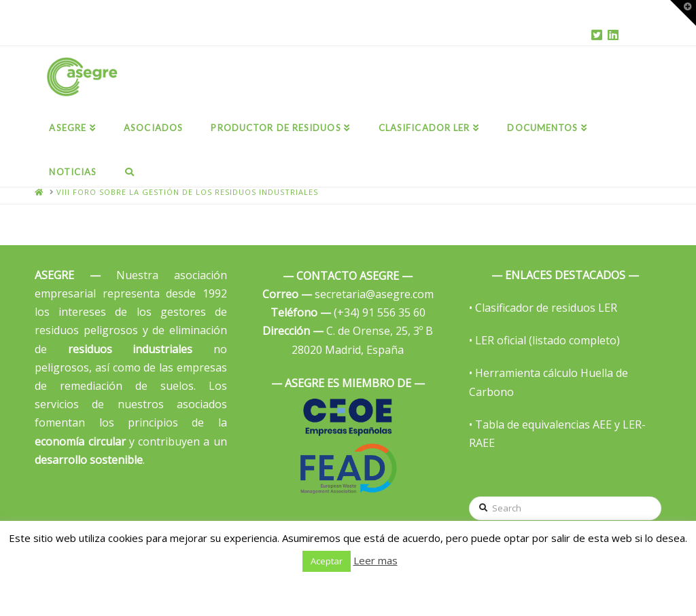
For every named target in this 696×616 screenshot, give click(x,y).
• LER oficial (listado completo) (544, 340)
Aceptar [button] (327, 561)
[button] (683, 13)
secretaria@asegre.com (348, 294)
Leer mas (376, 560)
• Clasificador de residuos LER (543, 308)
